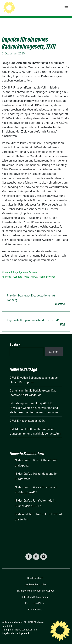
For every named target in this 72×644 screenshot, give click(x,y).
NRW (34, 272)
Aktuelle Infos (9, 267)
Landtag (18, 272)
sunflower (27, 625)
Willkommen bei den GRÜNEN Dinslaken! (41, 9)
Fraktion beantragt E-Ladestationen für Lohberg (36, 295)
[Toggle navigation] (66, 23)
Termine (33, 267)
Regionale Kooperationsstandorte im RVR (36, 317)
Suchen (15, 340)
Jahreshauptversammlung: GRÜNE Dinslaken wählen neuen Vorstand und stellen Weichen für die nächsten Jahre (34, 403)
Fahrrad (7, 272)
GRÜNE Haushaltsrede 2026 (27, 416)
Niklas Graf (22, 455)
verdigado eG (22, 628)
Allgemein (22, 267)
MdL (27, 272)
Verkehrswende (48, 272)
